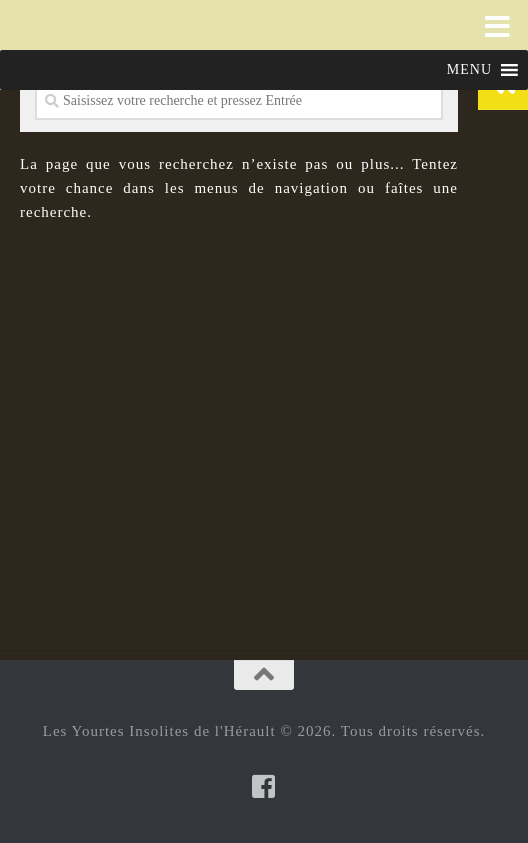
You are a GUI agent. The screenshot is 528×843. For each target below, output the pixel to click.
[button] (469, 70)
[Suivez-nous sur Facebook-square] (264, 786)
